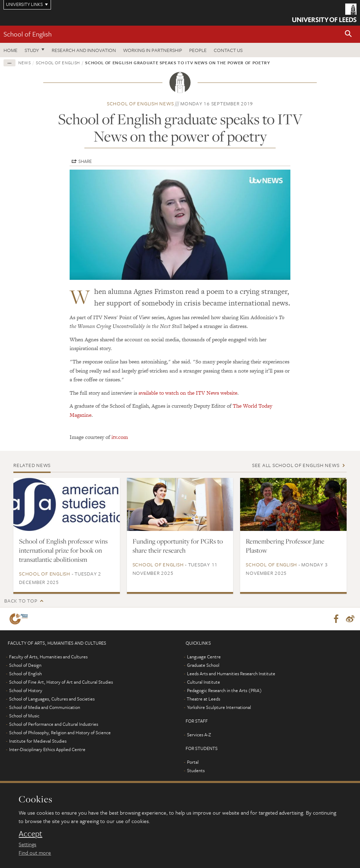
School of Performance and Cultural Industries (54, 724)
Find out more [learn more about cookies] (35, 853)
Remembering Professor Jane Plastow (285, 546)
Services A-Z (199, 735)
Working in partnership (153, 50)
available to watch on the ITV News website (188, 393)
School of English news (140, 103)
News (25, 63)
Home (11, 50)
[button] (348, 34)
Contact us (228, 50)
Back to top (21, 601)
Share (85, 161)
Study (32, 50)
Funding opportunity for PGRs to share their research (178, 546)
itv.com (120, 437)
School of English (28, 34)
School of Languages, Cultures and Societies (52, 699)
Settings (27, 844)
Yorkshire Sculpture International (219, 708)
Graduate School (203, 665)
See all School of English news (296, 465)
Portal (193, 762)
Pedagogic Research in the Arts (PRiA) (224, 691)
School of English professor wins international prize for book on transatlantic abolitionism (63, 550)
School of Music (24, 716)
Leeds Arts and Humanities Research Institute (231, 674)
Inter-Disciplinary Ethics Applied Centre (47, 750)
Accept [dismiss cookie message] (30, 834)
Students (196, 771)
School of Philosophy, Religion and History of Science (60, 733)
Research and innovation (84, 50)
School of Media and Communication (45, 708)
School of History (26, 691)
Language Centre (204, 657)
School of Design (25, 665)
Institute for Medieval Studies (38, 741)
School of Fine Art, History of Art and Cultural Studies (61, 682)
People (198, 50)
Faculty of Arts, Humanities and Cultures (48, 657)
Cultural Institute (204, 682)
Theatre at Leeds (203, 699)
